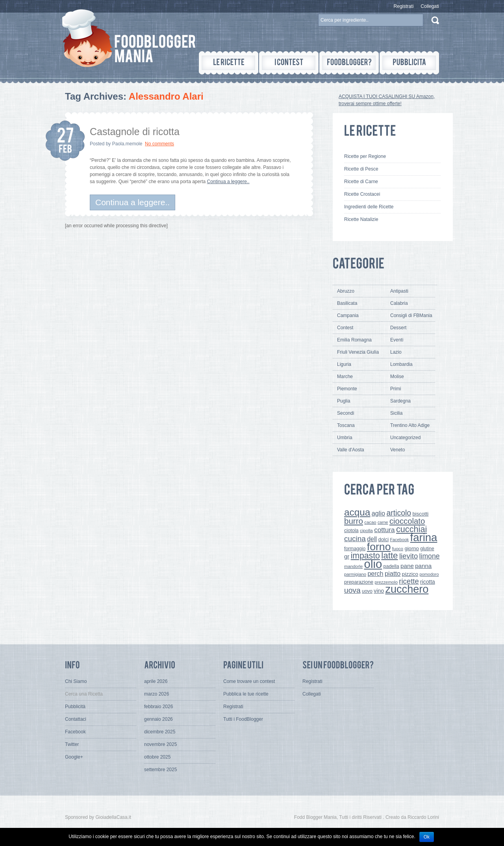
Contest (345, 328)
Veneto (397, 450)
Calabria (399, 303)
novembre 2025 (160, 744)
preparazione (359, 582)
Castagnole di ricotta (135, 132)
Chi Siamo (76, 681)
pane (407, 566)
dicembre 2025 (160, 732)
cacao (370, 522)
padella (391, 566)
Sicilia (396, 413)
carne (383, 522)
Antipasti (399, 291)
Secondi (346, 413)
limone (430, 556)
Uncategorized (405, 438)
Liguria (344, 364)
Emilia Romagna (354, 340)
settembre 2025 (160, 770)
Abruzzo (346, 291)
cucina (355, 539)
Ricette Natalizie (361, 219)
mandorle (353, 566)
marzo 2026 (157, 694)
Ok (427, 837)
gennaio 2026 (158, 719)
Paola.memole (127, 144)
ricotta (428, 582)
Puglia (344, 401)
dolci (384, 539)
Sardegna (400, 401)
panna (423, 566)
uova (352, 590)
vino (379, 591)
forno (379, 547)
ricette (409, 581)
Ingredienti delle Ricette (369, 207)
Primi (396, 389)
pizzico (410, 574)
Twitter (72, 744)
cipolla (366, 531)
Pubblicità (75, 707)
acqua (357, 512)
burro (354, 521)
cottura (384, 530)
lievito (409, 556)
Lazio (396, 352)
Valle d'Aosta (351, 450)
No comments (159, 144)
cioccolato (407, 521)
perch (375, 573)
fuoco (398, 549)
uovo (367, 591)
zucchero (407, 589)
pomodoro (429, 574)
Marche (345, 377)
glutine (427, 549)
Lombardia (401, 364)
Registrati (404, 6)
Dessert (398, 328)
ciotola (351, 531)
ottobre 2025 (157, 757)
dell (372, 539)
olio (373, 564)
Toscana (346, 425)
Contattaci (76, 719)
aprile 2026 (156, 681)
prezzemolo (386, 582)
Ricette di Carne (361, 182)
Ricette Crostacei (362, 194)
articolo (399, 513)
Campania (348, 315)
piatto (393, 573)
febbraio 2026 (158, 707)
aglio (378, 513)
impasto (365, 556)
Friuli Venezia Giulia (358, 352)
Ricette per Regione (365, 156)
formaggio (355, 549)
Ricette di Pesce (361, 169)
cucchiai (411, 529)
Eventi (397, 340)
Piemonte (347, 389)
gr (347, 556)
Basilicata (347, 303)
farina (424, 537)
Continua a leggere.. (228, 182)
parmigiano (355, 574)
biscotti (420, 514)
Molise (397, 377)
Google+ (74, 757)
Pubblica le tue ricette (246, 694)
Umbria (345, 438)
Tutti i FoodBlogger (243, 719)
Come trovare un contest (249, 681)
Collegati (430, 6)
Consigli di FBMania (411, 315)
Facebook (399, 540)
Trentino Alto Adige (410, 425)
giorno (412, 548)
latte (389, 556)
